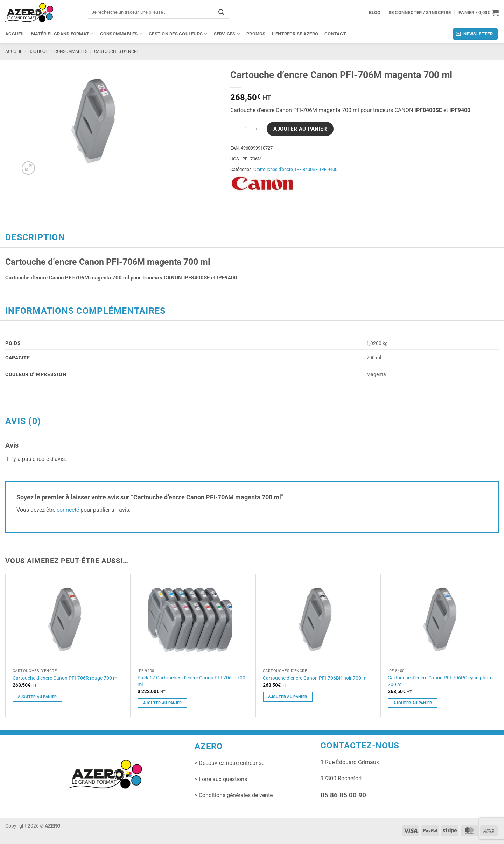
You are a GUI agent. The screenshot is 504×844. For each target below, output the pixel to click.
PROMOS (256, 34)
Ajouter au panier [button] (37, 697)
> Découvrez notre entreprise (229, 763)
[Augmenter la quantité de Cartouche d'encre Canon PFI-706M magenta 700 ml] (257, 129)
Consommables (121, 34)
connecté (68, 510)
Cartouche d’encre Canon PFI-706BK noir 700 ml (315, 678)
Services (227, 34)
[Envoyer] (221, 12)
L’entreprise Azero (295, 34)
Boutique (38, 51)
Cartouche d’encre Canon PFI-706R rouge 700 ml (65, 678)
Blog (375, 12)
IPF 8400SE (306, 169)
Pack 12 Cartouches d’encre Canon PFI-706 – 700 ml (191, 681)
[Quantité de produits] (246, 129)
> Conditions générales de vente (234, 795)
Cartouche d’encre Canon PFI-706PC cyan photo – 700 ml (442, 681)
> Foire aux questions (221, 779)
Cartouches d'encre (117, 51)
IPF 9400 (329, 169)
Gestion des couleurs (178, 34)
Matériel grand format (62, 34)
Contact (335, 34)
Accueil (15, 34)
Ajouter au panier (300, 129)
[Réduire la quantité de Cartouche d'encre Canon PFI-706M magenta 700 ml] (234, 129)
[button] (479, 13)
